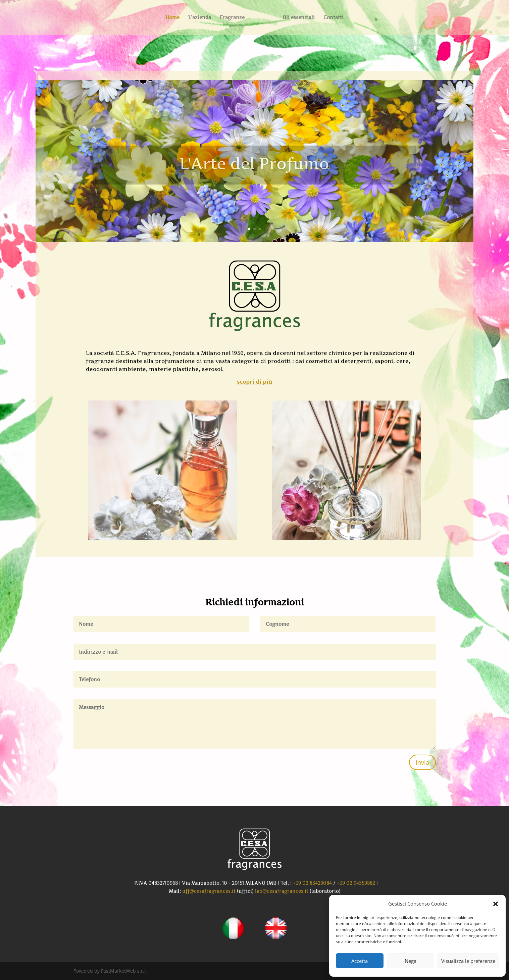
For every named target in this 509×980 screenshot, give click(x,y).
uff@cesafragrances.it (209, 891)
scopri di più (254, 382)
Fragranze (232, 18)
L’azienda (200, 18)
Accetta (360, 961)
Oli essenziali (299, 18)
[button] (496, 904)
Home (172, 18)
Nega (411, 961)
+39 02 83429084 (312, 883)
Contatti (334, 18)
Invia (422, 762)
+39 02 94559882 (356, 883)
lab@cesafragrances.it (282, 891)
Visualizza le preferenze (468, 961)
